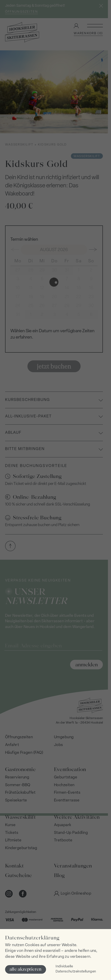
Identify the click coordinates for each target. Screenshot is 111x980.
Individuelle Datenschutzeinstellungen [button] (76, 969)
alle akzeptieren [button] (26, 969)
